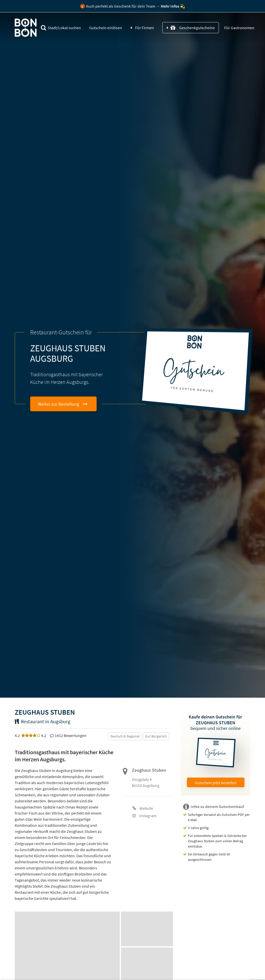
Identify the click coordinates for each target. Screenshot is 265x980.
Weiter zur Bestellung (59, 404)
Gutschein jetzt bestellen (216, 783)
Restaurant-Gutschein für (61, 332)
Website (143, 808)
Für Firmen (145, 28)
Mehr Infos (170, 6)
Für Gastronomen (239, 28)
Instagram (144, 816)
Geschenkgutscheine (193, 28)
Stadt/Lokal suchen (61, 28)
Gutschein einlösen (106, 28)
